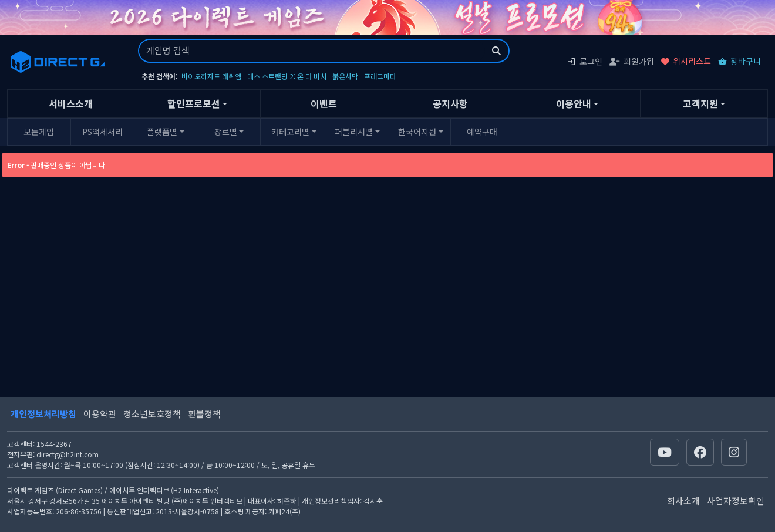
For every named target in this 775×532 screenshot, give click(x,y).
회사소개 (683, 501)
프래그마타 (380, 76)
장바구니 (739, 61)
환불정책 (204, 414)
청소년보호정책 (152, 414)
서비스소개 (71, 103)
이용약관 (100, 414)
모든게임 (39, 132)
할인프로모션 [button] (194, 103)
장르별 (226, 132)
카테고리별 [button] (290, 132)
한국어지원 (417, 132)
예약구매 (482, 132)
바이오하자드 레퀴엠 (211, 76)
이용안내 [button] (574, 103)
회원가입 (632, 61)
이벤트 (324, 103)
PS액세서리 (102, 132)
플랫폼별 (162, 132)
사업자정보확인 (736, 501)
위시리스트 (686, 61)
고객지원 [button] (700, 103)
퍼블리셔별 (354, 132)
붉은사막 (345, 76)
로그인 (585, 61)
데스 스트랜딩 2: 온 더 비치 (287, 76)
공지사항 (450, 103)
